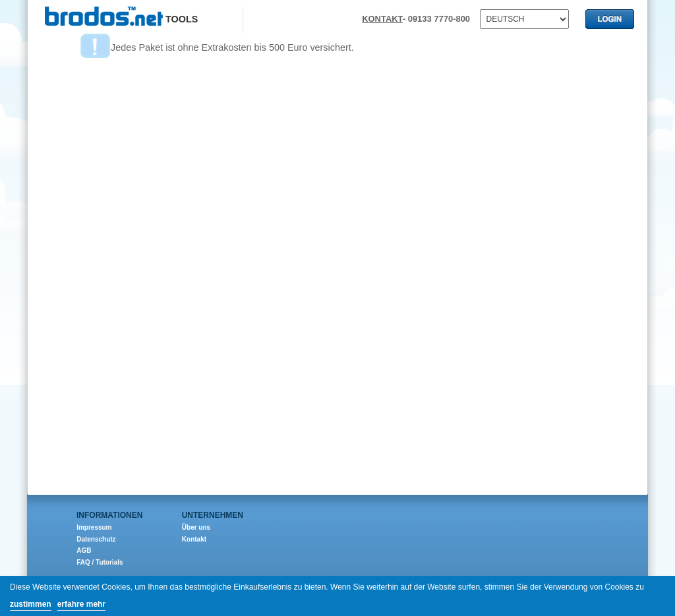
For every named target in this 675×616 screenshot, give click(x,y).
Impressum (94, 527)
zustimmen (31, 604)
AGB (84, 550)
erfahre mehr (81, 604)
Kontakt (194, 539)
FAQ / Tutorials (100, 562)
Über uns (196, 527)
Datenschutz (96, 539)
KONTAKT (382, 19)
